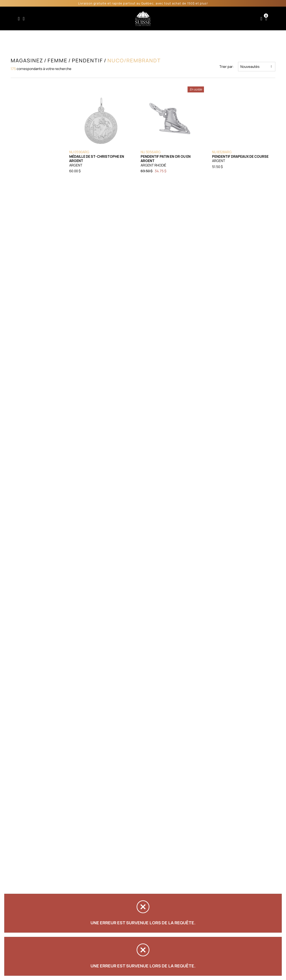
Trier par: (227, 67)
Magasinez (27, 60)
